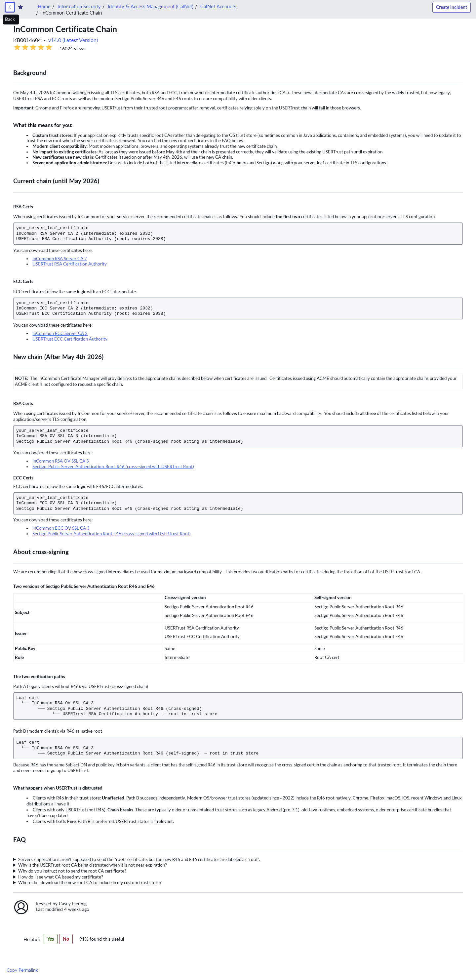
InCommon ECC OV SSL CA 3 (61, 528)
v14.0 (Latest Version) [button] (73, 40)
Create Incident (452, 7)
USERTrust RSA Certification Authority (70, 264)
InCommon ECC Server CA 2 (60, 333)
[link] (10, 7)
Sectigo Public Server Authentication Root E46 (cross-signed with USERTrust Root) (112, 534)
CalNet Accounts (218, 6)
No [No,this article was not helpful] (66, 939)
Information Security (79, 6)
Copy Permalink (22, 970)
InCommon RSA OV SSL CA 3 (61, 461)
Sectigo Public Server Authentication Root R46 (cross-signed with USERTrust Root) (113, 467)
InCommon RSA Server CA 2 (60, 259)
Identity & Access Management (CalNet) (151, 6)
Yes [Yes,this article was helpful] (51, 939)
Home (44, 6)
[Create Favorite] (20, 7)
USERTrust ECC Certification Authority (70, 339)
